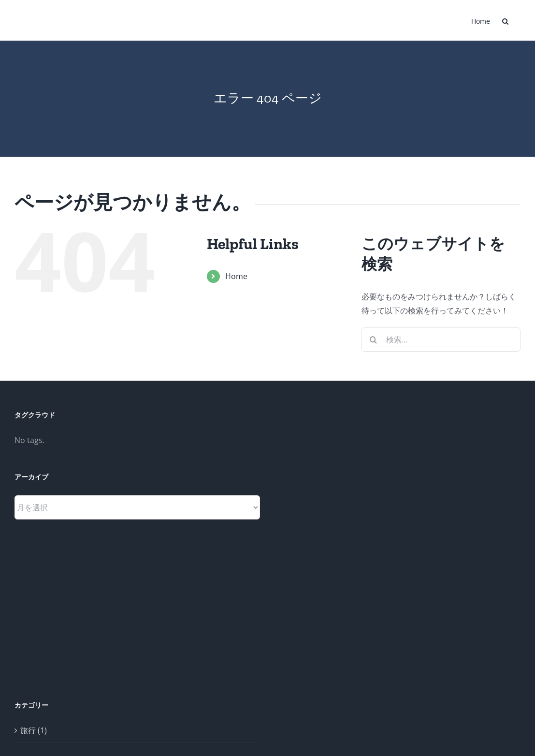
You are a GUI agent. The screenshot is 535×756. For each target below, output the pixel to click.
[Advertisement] (333, 555)
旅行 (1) (34, 730)
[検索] (374, 340)
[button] (505, 20)
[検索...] (441, 340)
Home (236, 276)
